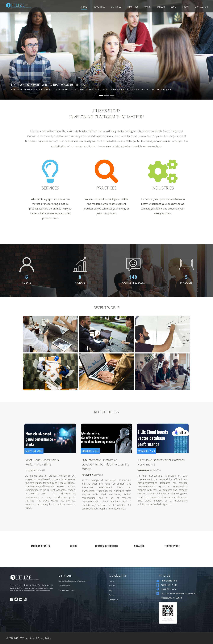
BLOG (173, 7)
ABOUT (186, 7)
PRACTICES (133, 7)
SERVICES (116, 7)
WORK (148, 7)
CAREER (161, 7)
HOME (84, 7)
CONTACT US (201, 7)
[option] (41, 546)
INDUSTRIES (99, 7)
